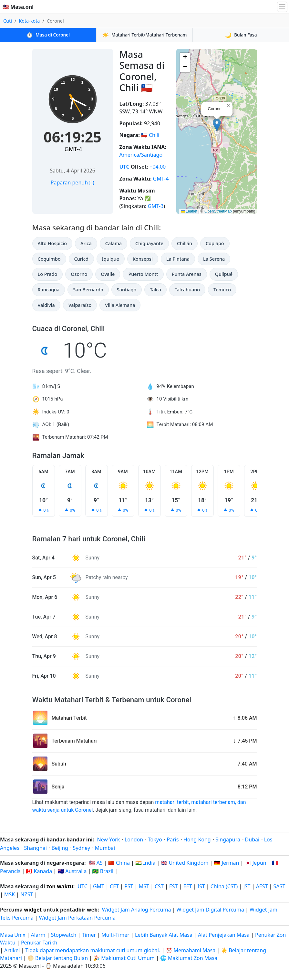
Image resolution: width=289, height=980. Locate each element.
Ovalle (108, 274)
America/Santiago (141, 155)
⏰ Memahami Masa (191, 950)
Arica (86, 243)
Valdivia (46, 305)
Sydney (82, 848)
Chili (154, 135)
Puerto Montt (143, 274)
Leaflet (189, 211)
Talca (155, 290)
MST (144, 886)
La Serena (214, 259)
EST (174, 886)
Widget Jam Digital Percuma (210, 910)
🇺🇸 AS (96, 863)
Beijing (60, 848)
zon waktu (60, 886)
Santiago (127, 290)
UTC (124, 167)
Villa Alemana (120, 305)
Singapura (228, 839)
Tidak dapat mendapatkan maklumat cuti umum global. (93, 950)
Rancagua (49, 290)
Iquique (111, 259)
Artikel (12, 950)
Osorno (79, 274)
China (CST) (224, 886)
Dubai (252, 839)
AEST (262, 886)
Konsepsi (143, 259)
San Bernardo (88, 290)
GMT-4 (73, 149)
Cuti (8, 21)
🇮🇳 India (145, 863)
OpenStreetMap (218, 211)
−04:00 (158, 167)
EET (188, 886)
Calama (114, 243)
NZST (27, 894)
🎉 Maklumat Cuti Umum (124, 958)
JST (247, 886)
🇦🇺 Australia (72, 871)
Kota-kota (29, 21)
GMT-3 (156, 206)
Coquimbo (49, 259)
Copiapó (215, 243)
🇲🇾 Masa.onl (18, 7)
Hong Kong (197, 839)
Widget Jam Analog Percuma (137, 910)
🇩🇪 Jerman (227, 863)
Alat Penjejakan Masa (224, 935)
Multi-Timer (115, 935)
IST (201, 886)
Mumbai (105, 848)
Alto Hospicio (52, 243)
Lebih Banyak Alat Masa (164, 935)
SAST (279, 886)
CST (159, 886)
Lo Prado (48, 274)
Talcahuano (187, 290)
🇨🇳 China (119, 863)
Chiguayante (149, 243)
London (134, 839)
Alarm (38, 935)
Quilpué (224, 274)
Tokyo (155, 839)
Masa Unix (13, 935)
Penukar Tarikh (39, 943)
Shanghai (35, 848)
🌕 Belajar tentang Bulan (58, 958)
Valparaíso (80, 305)
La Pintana (178, 259)
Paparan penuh (72, 182)
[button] (217, 125)
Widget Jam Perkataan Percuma (77, 918)
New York (108, 839)
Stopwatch (64, 935)
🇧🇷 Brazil (103, 871)
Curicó (81, 259)
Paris (173, 839)
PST (129, 886)
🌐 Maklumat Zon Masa (189, 958)
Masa (48, 35)
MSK (10, 894)
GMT (99, 886)
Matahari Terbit (145, 35)
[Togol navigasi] (282, 7)
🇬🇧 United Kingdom (185, 863)
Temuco (222, 290)
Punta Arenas (187, 274)
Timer (89, 935)
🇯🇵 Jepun (256, 863)
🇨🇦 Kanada (39, 871)
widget (33, 910)
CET (114, 886)
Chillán (185, 243)
